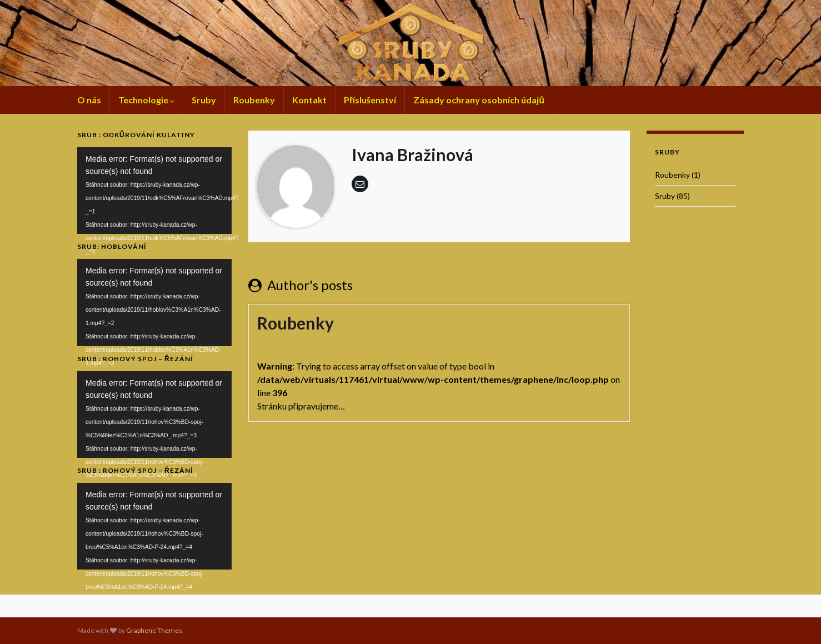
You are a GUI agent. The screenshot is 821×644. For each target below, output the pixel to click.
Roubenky (254, 100)
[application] (154, 191)
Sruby (204, 100)
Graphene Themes (154, 630)
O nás (89, 100)
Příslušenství (370, 100)
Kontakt (309, 100)
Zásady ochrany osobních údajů (479, 100)
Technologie (146, 100)
